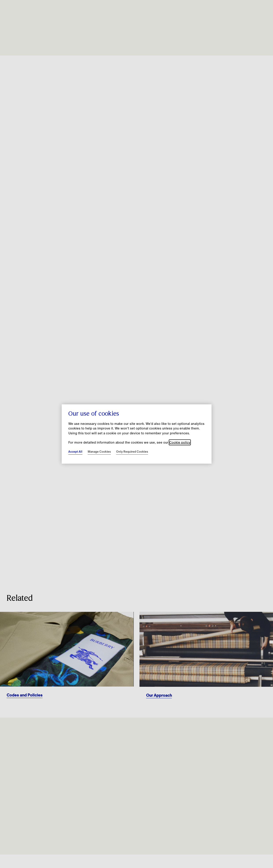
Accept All (75, 452)
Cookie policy (180, 442)
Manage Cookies (99, 452)
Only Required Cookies (132, 452)
